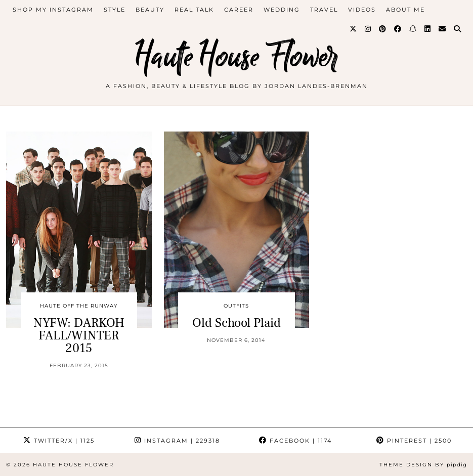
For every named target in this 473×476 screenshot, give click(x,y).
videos (362, 10)
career (239, 10)
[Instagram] (368, 29)
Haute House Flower (237, 57)
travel (324, 10)
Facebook (295, 441)
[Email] (443, 29)
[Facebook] (398, 29)
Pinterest (414, 441)
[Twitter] (354, 29)
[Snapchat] (413, 29)
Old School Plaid (236, 323)
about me (405, 10)
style (115, 10)
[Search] (458, 29)
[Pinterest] (383, 29)
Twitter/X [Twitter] (59, 441)
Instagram (177, 441)
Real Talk (194, 10)
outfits (236, 306)
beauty (150, 10)
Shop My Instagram (53, 10)
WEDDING (282, 10)
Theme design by (423, 465)
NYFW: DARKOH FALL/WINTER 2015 (79, 335)
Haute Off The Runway (79, 306)
